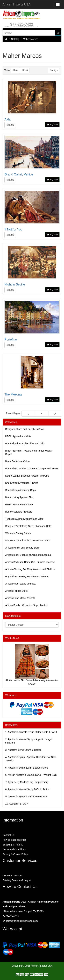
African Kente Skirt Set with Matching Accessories (32, 680)
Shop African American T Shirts (22, 483)
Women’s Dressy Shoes (18, 533)
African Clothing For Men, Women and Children (30, 569)
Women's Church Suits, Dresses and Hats (28, 540)
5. (27, 768)
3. (23, 750)
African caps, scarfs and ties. (21, 584)
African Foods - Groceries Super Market (26, 605)
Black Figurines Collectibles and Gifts (25, 443)
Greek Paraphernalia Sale (19, 504)
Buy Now (52, 125)
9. (26, 796)
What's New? (12, 638)
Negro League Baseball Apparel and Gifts (27, 476)
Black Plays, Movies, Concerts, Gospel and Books (32, 468)
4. (31, 759)
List (16, 70)
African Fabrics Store (16, 591)
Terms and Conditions (14, 849)
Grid (25, 70)
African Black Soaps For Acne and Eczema (28, 555)
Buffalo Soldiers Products (19, 512)
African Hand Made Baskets (20, 598)
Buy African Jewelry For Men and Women (27, 576)
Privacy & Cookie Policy (15, 854)
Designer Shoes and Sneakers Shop (25, 429)
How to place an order (14, 840)
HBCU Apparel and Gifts (18, 436)
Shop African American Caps (20, 490)
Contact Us (8, 835)
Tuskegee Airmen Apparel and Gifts (24, 519)
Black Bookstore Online (18, 461)
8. (27, 789)
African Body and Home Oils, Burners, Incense (30, 562)
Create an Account (12, 875)
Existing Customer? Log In (17, 880)
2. (29, 741)
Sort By (54, 70)
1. (31, 732)
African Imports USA (16, 4)
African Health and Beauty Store (22, 548)
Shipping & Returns (13, 845)
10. (17, 804)
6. (31, 775)
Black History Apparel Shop (20, 497)
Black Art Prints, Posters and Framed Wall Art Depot (29, 452)
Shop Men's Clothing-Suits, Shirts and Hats (28, 526)
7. (27, 782)
